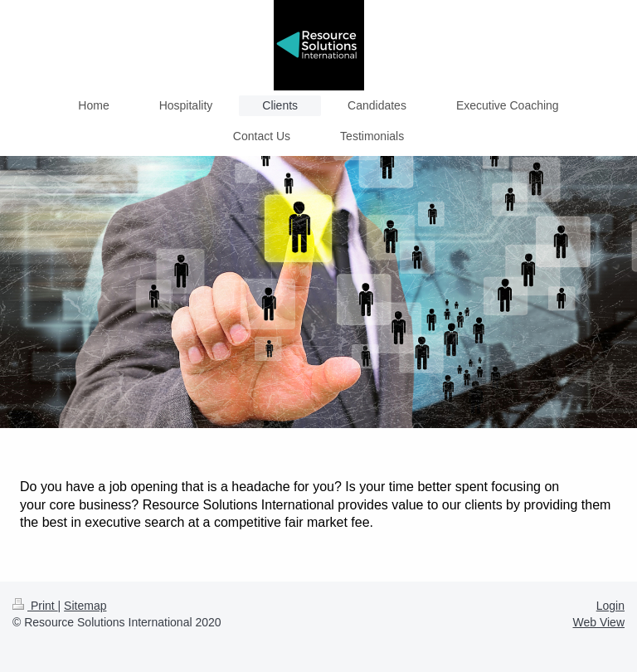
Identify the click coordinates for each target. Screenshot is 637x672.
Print (35, 606)
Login (610, 606)
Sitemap (85, 606)
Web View (598, 622)
